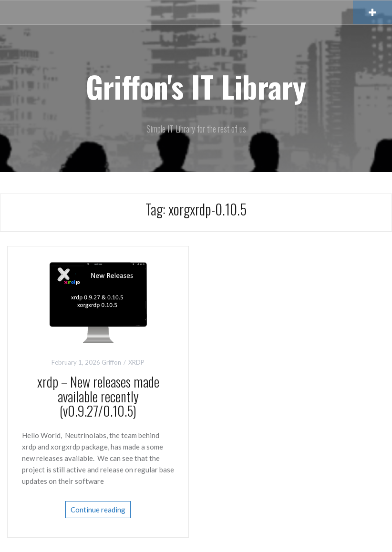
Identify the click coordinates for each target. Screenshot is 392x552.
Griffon (111, 362)
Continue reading (98, 510)
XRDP (136, 362)
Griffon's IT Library (196, 86)
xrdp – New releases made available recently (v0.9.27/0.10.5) (98, 396)
